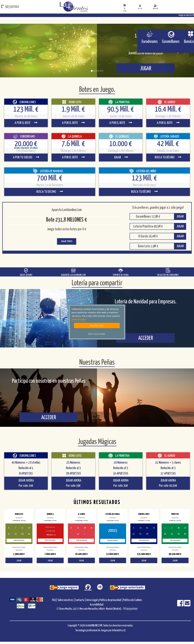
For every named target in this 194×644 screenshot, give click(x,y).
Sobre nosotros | (66, 600)
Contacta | (80, 600)
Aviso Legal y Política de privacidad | (105, 600)
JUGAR (180, 217)
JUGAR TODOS (67, 241)
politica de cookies (79, 319)
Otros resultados (19, 540)
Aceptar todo (97, 325)
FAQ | (55, 600)
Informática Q (119, 630)
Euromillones (171, 42)
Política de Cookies (133, 600)
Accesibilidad (97, 605)
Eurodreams (150, 42)
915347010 (10, 6)
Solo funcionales (97, 334)
